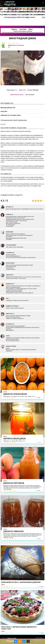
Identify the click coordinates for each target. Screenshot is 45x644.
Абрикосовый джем (14, 439)
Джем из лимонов (13, 531)
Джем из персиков (14, 483)
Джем (5, 392)
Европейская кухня (17, 95)
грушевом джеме (27, 277)
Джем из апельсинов (15, 394)
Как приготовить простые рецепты (8, 3)
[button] (43, 3)
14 (9, 47)
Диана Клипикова (18, 45)
